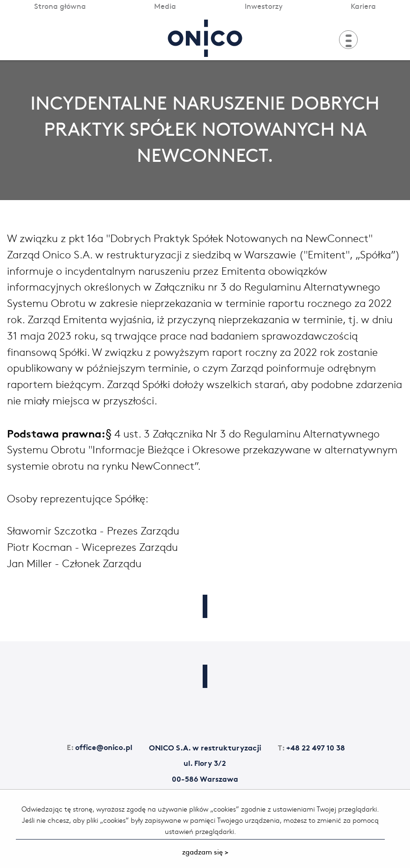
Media (165, 6)
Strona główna (60, 6)
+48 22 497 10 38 (311, 747)
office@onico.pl (99, 746)
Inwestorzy (264, 6)
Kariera (363, 6)
